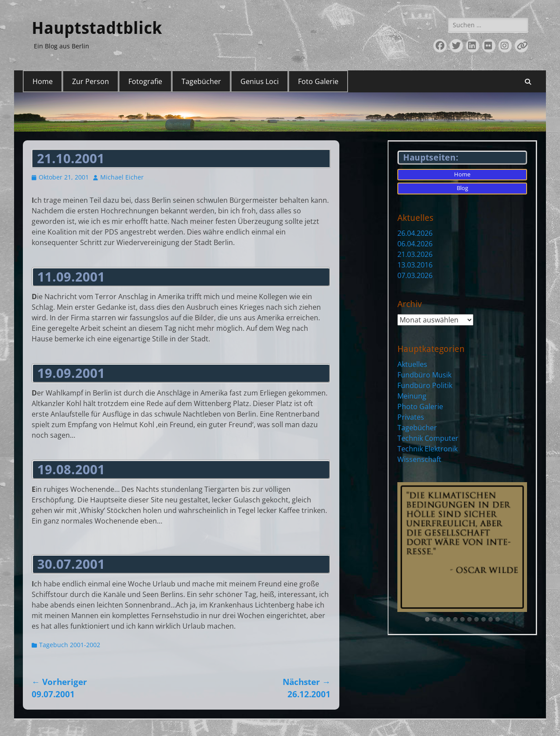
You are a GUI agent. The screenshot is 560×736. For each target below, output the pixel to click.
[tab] (427, 619)
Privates (411, 417)
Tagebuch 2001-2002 (70, 645)
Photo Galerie (420, 406)
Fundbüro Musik (424, 375)
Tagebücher (201, 81)
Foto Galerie (318, 81)
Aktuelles (412, 364)
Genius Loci (260, 81)
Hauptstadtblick (97, 28)
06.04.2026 (415, 244)
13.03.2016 (415, 265)
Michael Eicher (122, 177)
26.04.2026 (415, 233)
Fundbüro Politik (425, 385)
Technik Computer (428, 438)
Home (43, 81)
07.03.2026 (415, 275)
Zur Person (91, 81)
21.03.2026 (415, 254)
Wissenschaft (419, 459)
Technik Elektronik (427, 449)
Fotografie (145, 81)
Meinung (412, 396)
